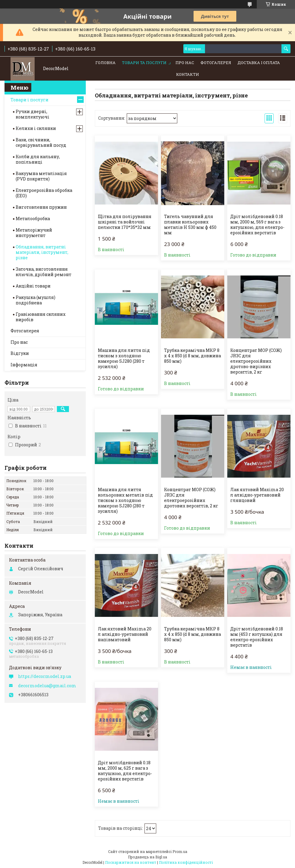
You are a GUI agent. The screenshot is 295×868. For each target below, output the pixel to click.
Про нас (185, 63)
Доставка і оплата (259, 63)
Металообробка (33, 219)
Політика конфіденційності (186, 862)
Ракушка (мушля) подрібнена (36, 300)
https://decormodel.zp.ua (45, 676)
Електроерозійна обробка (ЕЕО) (44, 193)
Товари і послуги (29, 100)
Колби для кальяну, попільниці (38, 159)
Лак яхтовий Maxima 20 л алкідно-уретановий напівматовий (125, 634)
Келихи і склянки (36, 128)
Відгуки (20, 353)
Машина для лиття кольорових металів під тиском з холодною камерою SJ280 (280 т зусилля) (125, 500)
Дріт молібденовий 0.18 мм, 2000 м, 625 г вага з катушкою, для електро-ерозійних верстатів (125, 771)
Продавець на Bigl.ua (147, 857)
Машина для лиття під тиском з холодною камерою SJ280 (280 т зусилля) (124, 359)
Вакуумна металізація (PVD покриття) (41, 176)
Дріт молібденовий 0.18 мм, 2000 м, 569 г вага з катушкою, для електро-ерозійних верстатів (257, 225)
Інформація (24, 365)
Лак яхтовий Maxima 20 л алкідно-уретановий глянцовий (257, 495)
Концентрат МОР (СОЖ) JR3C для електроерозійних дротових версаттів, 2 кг (191, 498)
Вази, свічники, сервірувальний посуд (41, 142)
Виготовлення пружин (41, 207)
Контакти (188, 74)
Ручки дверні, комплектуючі (33, 114)
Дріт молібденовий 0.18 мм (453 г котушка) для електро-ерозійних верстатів (257, 637)
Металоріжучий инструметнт (34, 233)
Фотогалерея (216, 63)
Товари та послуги (144, 63)
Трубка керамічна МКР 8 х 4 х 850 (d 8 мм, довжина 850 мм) (193, 356)
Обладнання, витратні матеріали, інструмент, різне (42, 252)
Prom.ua (180, 851)
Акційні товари (33, 286)
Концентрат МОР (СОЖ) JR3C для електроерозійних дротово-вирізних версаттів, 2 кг (256, 361)
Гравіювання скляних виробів (41, 317)
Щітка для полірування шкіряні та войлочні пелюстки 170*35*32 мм (125, 222)
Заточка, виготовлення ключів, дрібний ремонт (43, 272)
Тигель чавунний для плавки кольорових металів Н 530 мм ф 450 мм (190, 225)
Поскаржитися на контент (131, 862)
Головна (106, 63)
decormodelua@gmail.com (47, 686)
